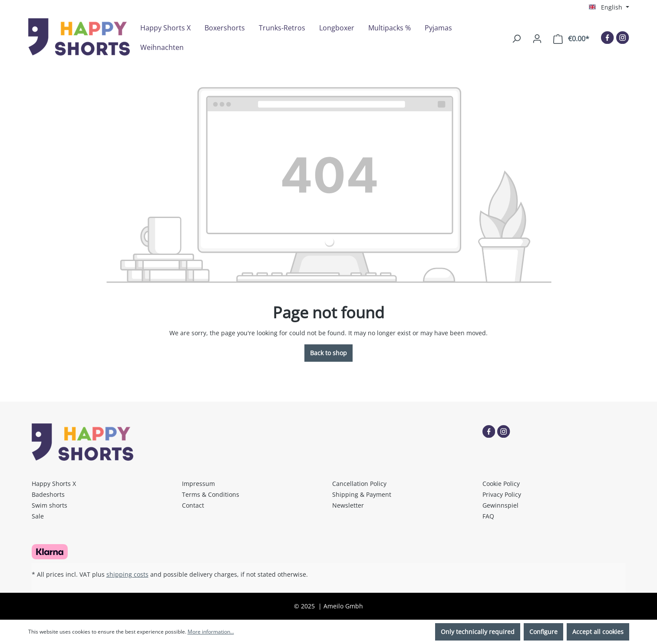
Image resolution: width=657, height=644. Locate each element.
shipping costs (127, 574)
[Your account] (537, 39)
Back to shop (328, 353)
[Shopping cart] (571, 39)
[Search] (516, 39)
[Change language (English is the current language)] (609, 7)
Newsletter (348, 505)
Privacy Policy (502, 494)
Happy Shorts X (54, 484)
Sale (38, 516)
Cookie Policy (501, 484)
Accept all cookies (598, 632)
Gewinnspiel (500, 505)
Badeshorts (48, 494)
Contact (193, 505)
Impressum (198, 484)
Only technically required (478, 632)
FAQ (488, 516)
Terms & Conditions (211, 494)
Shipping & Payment (362, 494)
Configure (543, 632)
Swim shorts (50, 505)
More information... (211, 632)
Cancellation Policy (359, 484)
